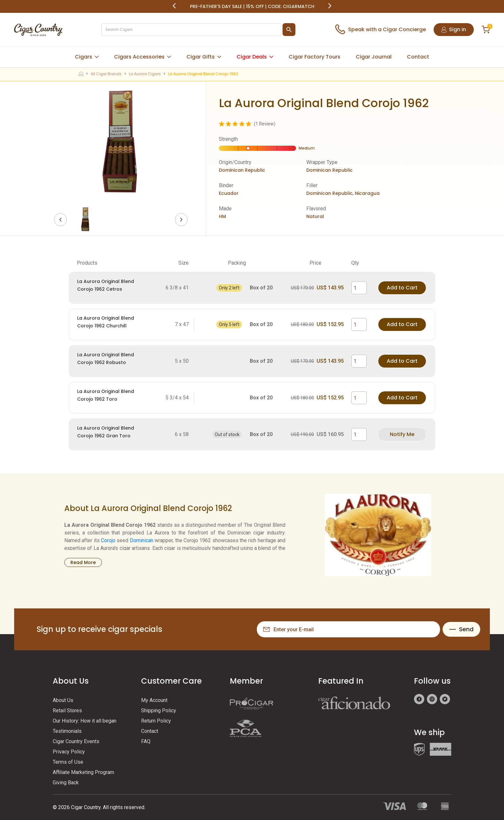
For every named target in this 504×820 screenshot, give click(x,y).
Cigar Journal (374, 57)
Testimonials (67, 731)
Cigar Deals (252, 57)
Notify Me (402, 434)
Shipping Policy (159, 711)
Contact (418, 57)
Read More (83, 562)
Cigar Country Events (76, 741)
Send (461, 629)
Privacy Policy (69, 752)
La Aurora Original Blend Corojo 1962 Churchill (106, 322)
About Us (63, 700)
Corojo (108, 540)
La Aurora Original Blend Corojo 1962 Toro (106, 395)
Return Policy (156, 721)
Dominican (142, 540)
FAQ (146, 741)
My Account (154, 700)
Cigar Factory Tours (315, 57)
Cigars (84, 57)
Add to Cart (402, 288)
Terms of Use (68, 762)
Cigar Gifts (201, 57)
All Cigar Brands (106, 74)
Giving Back (66, 783)
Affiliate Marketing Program (83, 772)
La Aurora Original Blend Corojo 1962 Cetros (106, 285)
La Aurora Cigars (145, 74)
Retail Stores (67, 711)
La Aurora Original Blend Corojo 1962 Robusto (106, 359)
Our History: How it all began (85, 721)
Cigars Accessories (139, 57)
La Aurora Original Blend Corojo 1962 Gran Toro (106, 432)
